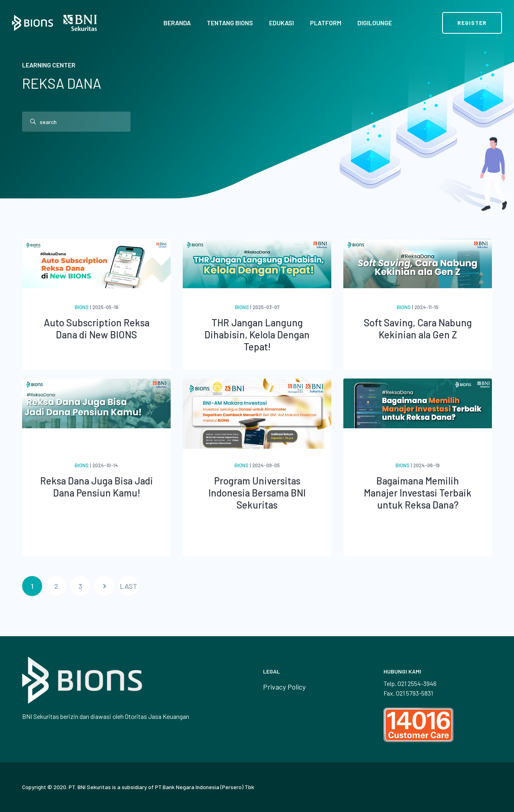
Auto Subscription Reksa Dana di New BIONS (97, 329)
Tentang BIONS (230, 23)
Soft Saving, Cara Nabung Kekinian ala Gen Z (418, 329)
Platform (326, 23)
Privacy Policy (284, 687)
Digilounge (375, 23)
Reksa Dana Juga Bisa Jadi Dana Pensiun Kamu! (97, 487)
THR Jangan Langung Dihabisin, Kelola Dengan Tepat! (257, 335)
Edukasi (281, 23)
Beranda (177, 23)
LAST (129, 586)
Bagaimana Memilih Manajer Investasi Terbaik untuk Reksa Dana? (418, 493)
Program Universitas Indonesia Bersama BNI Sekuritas (257, 493)
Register (472, 23)
